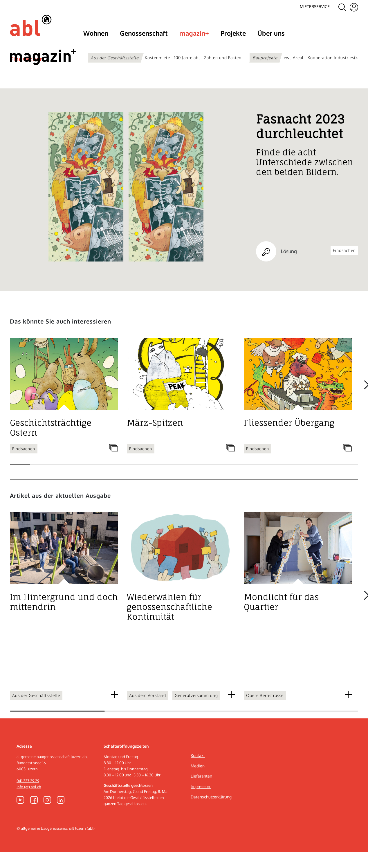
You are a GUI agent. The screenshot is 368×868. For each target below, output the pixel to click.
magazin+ (194, 33)
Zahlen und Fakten (223, 57)
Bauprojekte (265, 57)
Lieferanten (201, 792)
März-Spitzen (155, 439)
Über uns (271, 33)
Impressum (201, 802)
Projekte (233, 33)
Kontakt (198, 771)
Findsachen (27, 75)
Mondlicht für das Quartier (281, 618)
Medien (198, 782)
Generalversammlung (196, 711)
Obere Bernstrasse (265, 711)
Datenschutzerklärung (211, 813)
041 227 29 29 (28, 797)
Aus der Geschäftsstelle (115, 57)
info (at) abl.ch (29, 803)
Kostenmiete (157, 57)
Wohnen (96, 33)
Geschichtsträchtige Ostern (51, 444)
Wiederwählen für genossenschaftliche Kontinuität (169, 623)
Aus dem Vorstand (148, 711)
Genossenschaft (144, 33)
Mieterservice (315, 7)
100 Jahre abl (187, 57)
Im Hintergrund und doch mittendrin (64, 618)
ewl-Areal (294, 57)
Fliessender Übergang (289, 439)
